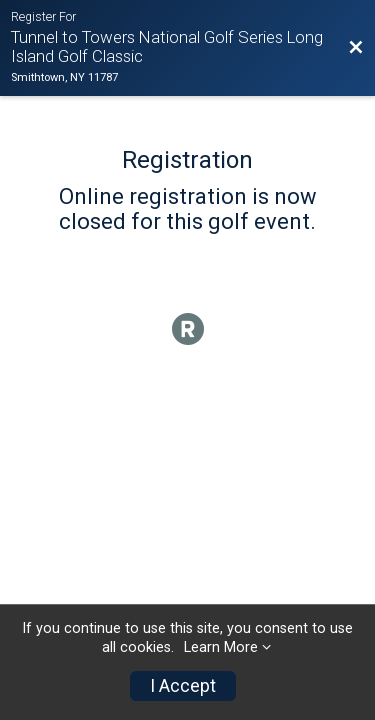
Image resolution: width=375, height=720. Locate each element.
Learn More (221, 647)
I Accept (183, 686)
